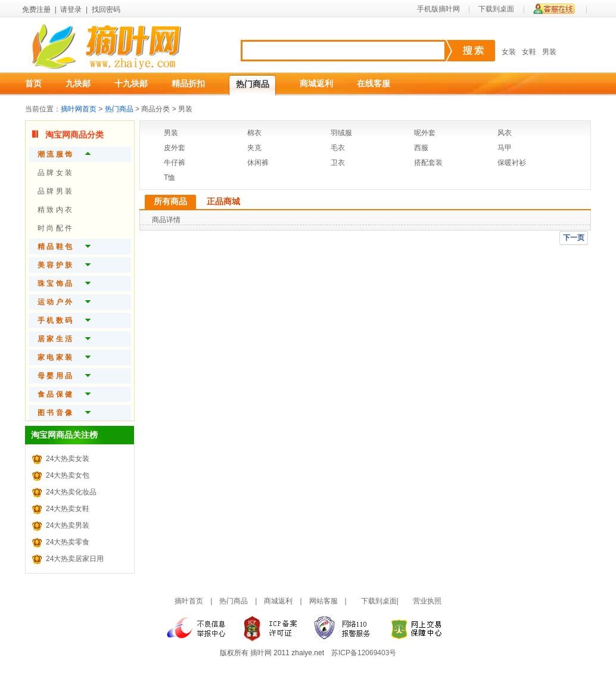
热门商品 (253, 84)
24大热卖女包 (68, 475)
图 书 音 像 (55, 413)
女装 (509, 52)
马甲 (505, 148)
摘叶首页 (189, 601)
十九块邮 (131, 83)
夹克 (254, 148)
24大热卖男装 (68, 525)
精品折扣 (188, 83)
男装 (549, 52)
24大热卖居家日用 (75, 559)
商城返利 (316, 83)
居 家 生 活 (55, 339)
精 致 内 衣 (55, 210)
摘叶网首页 (79, 109)
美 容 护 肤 (55, 265)
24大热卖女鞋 (68, 509)
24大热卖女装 (68, 459)
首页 (33, 83)
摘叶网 (261, 653)
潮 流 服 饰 (55, 154)
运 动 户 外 (55, 302)
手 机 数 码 (55, 320)
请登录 (71, 10)
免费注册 (36, 10)
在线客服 (374, 83)
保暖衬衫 (512, 163)
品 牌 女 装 (55, 173)
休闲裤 (258, 163)
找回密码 (106, 10)
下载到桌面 (496, 9)
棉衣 (254, 133)
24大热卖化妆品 (71, 492)
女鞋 (529, 52)
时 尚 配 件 (55, 228)
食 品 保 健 (55, 394)
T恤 (169, 177)
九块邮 (78, 83)
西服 (421, 148)
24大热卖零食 (68, 542)
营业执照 (427, 601)
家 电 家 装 (55, 357)
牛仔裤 (175, 163)
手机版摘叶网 (438, 9)
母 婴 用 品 (55, 376)
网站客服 (323, 601)
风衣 (505, 133)
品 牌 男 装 (55, 191)
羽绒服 (341, 133)
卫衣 (338, 163)
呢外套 (425, 133)
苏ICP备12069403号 (364, 653)
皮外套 (175, 148)
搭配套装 (428, 163)
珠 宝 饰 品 (55, 284)
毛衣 (338, 148)
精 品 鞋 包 (55, 247)
